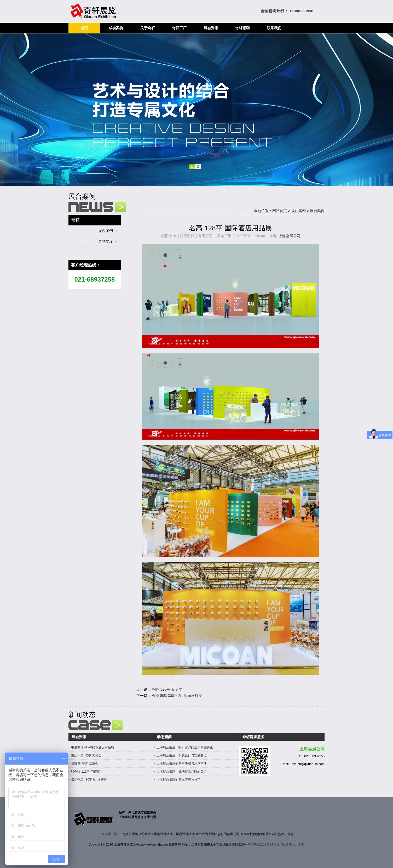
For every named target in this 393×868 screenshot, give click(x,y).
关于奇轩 (148, 28)
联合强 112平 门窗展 (86, 772)
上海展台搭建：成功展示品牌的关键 (182, 772)
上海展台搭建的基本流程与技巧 (178, 780)
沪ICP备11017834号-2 (263, 844)
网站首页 (280, 211)
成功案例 (116, 28)
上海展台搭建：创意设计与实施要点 (182, 755)
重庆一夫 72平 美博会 (86, 755)
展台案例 (317, 211)
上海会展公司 (290, 236)
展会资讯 (211, 28)
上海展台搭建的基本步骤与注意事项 (182, 764)
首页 (84, 28)
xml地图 (299, 844)
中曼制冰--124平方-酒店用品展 (93, 747)
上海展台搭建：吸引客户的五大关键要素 (185, 747)
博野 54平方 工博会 (85, 764)
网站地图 (286, 844)
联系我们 (274, 28)
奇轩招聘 (242, 28)
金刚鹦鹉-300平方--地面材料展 (177, 696)
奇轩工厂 (179, 28)
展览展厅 (106, 241)
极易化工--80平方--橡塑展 (89, 780)
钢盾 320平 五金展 (167, 689)
